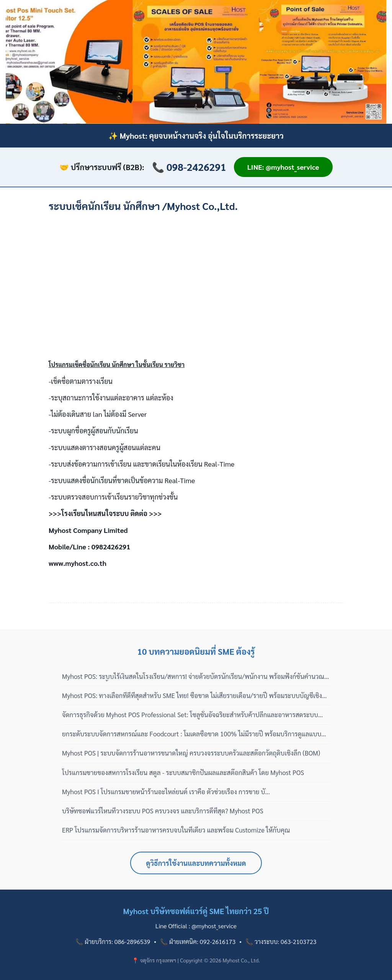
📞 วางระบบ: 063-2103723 (281, 941)
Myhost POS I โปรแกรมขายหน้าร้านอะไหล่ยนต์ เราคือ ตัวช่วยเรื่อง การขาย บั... (166, 792)
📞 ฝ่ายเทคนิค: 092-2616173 (198, 941)
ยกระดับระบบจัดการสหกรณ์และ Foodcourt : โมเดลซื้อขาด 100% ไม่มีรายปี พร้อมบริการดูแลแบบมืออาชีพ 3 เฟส (196, 734)
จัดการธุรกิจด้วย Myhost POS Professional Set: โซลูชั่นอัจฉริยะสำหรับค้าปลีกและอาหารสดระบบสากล (190, 715)
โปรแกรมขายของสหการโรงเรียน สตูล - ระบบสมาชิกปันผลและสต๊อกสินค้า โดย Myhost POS (183, 772)
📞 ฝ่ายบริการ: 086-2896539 (113, 941)
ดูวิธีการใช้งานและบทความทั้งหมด (196, 863)
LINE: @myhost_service (283, 167)
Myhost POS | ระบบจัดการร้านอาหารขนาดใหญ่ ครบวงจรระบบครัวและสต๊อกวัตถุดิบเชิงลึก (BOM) (191, 753)
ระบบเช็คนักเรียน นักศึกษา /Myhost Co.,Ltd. (143, 206)
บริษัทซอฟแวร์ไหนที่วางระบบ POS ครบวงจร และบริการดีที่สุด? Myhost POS (163, 811)
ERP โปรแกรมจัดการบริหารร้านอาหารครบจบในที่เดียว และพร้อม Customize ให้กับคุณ (176, 830)
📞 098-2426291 (189, 167)
